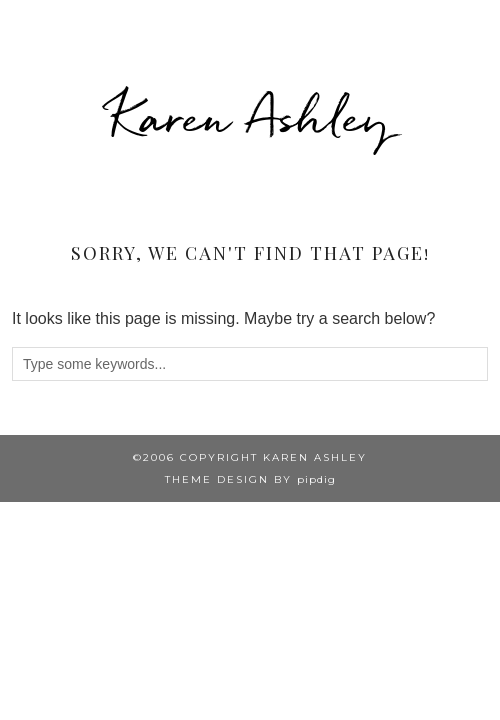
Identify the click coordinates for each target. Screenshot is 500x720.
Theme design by (250, 479)
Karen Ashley (250, 117)
